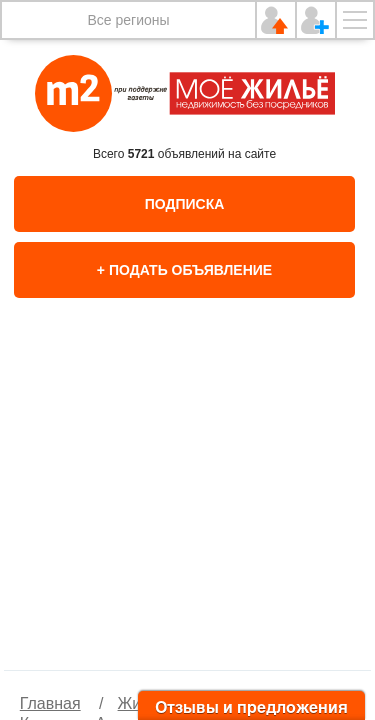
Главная (50, 703)
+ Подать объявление (184, 270)
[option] (188, 505)
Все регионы (128, 20)
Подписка (185, 204)
